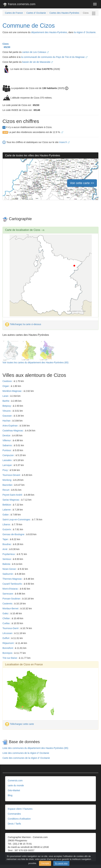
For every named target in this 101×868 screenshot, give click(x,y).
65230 (6, 47)
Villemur (7, 440)
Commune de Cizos (29, 26)
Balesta (7, 564)
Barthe (6, 401)
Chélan (6, 618)
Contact (12, 855)
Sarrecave (8, 594)
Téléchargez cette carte (20, 724)
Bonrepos (8, 653)
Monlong (7, 480)
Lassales (7, 460)
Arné (5, 549)
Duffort (6, 638)
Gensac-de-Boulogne (14, 534)
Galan (6, 515)
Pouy (5, 470)
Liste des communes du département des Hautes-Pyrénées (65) (35, 748)
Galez (6, 613)
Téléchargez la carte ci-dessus (23, 324)
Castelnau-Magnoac (13, 431)
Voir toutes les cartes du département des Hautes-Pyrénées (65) (35, 362)
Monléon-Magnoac (12, 391)
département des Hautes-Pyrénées (49, 32)
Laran (6, 396)
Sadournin (8, 574)
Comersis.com (15, 781)
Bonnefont (8, 648)
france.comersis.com (19, 5)
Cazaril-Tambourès (12, 584)
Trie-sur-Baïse (10, 658)
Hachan (7, 421)
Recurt (6, 490)
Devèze (7, 435)
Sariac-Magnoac (11, 500)
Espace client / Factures (20, 809)
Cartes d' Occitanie (36, 13)
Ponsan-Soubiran (12, 599)
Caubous (7, 381)
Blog (10, 795)
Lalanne (7, 510)
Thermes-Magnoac (12, 579)
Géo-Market (14, 790)
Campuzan (8, 455)
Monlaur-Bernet (11, 608)
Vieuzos (7, 411)
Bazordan (8, 485)
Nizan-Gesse (10, 569)
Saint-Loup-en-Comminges (17, 520)
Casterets (8, 604)
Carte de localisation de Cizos (23, 230)
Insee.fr (64, 142)
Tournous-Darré (11, 628)
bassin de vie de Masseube (38, 62)
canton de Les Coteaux (36, 52)
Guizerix (7, 529)
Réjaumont (8, 643)
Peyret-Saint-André (13, 495)
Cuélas (6, 623)
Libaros (7, 524)
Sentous (7, 559)
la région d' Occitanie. (85, 32)
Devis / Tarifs (14, 824)
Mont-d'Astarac (11, 589)
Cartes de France (14, 13)
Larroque (7, 465)
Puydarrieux (9, 554)
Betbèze (7, 505)
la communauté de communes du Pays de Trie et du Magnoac (54, 57)
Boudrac (7, 544)
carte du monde (16, 785)
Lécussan (8, 633)
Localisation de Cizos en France (24, 664)
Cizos (6, 44)
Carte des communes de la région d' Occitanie (26, 758)
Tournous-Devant (12, 475)
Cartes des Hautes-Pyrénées (64, 13)
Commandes (14, 814)
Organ (6, 386)
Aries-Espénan (10, 426)
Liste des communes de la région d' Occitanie (26, 753)
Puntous (7, 450)
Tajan (6, 539)
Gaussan (7, 416)
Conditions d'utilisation (19, 819)
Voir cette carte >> (82, 183)
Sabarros (8, 445)
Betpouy (7, 406)
